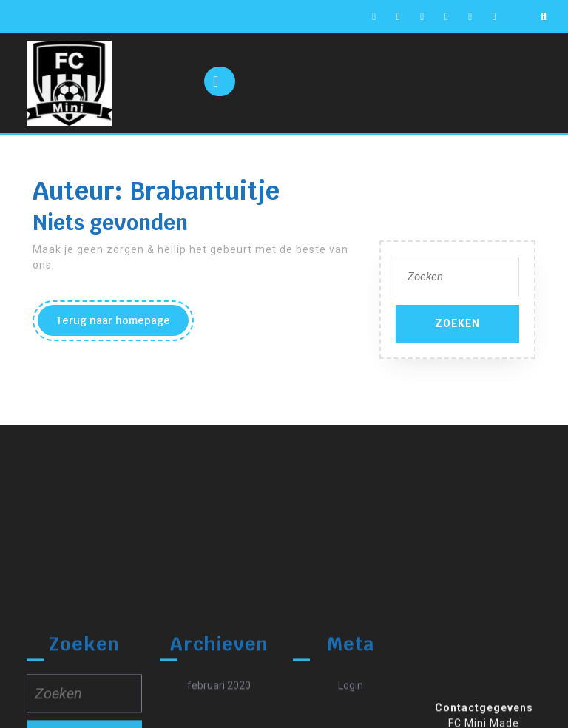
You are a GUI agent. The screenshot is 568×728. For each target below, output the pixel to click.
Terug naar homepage (122, 324)
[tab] (220, 81)
